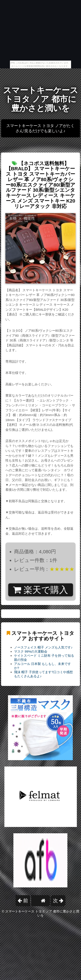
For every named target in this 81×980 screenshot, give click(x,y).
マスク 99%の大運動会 (31, 651)
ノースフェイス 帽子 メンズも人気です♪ (43, 647)
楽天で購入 (40, 590)
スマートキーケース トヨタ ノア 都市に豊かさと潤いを (41, 99)
